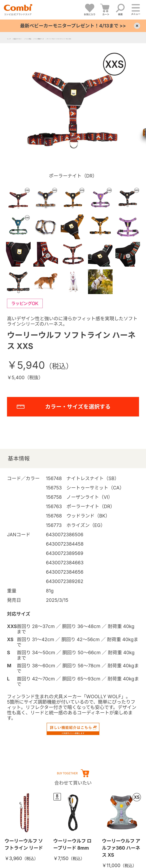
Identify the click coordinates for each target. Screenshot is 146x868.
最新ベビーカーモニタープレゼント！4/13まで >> (73, 26)
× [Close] (137, 26)
